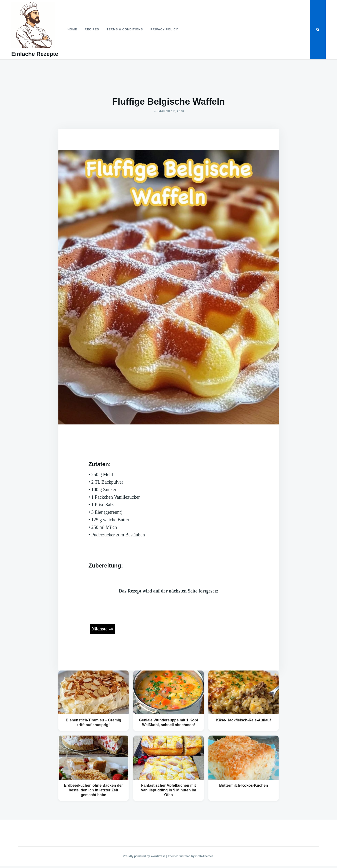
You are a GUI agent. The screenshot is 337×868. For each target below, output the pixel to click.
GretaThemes (204, 856)
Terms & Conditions (125, 29)
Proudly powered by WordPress (145, 856)
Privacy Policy (164, 29)
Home (72, 29)
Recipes (92, 29)
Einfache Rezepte (35, 54)
